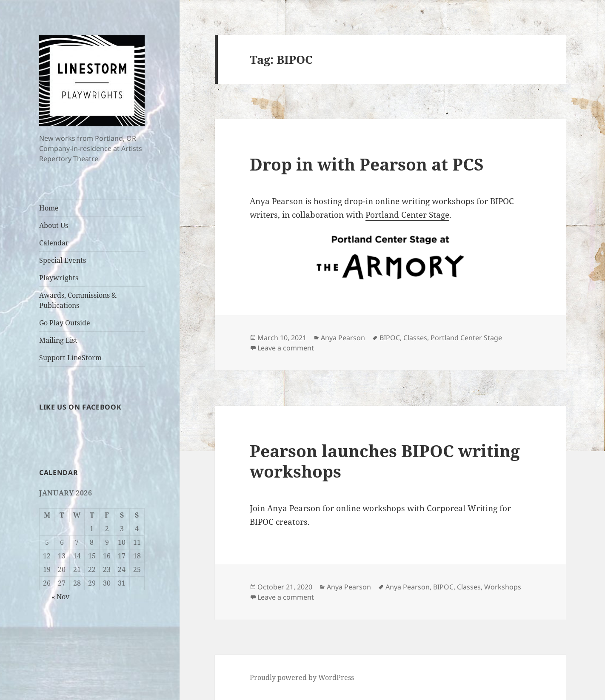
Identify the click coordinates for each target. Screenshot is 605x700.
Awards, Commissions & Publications (78, 300)
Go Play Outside (65, 323)
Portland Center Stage (407, 215)
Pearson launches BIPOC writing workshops (385, 461)
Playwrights (59, 278)
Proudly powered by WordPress (302, 677)
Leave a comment (286, 348)
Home (49, 208)
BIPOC (390, 338)
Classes (415, 338)
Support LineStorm (70, 358)
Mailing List (58, 340)
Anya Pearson (343, 338)
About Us (54, 225)
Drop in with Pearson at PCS (367, 164)
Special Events (63, 260)
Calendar (54, 243)
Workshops (503, 587)
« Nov (60, 597)
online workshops (371, 508)
